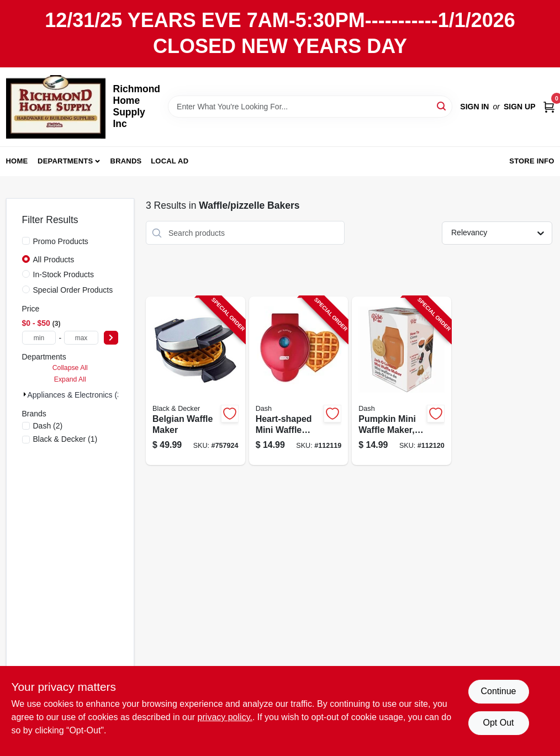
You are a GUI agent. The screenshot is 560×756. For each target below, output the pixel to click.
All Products (54, 260)
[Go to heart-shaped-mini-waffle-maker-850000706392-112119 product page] (299, 381)
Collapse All (70, 368)
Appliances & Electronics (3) (76, 395)
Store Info (532, 161)
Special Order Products (73, 290)
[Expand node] (25, 394)
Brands (126, 161)
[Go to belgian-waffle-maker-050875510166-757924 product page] (196, 381)
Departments (65, 161)
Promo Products (61, 241)
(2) (48, 426)
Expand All (70, 379)
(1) (65, 439)
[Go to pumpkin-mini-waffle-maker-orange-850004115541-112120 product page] (401, 381)
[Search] (442, 106)
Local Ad (170, 161)
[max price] (81, 338)
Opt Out (498, 723)
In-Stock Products (64, 274)
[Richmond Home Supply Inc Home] (56, 107)
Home (17, 161)
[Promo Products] (26, 241)
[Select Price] (111, 338)
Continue (498, 691)
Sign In (474, 107)
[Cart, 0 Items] (549, 106)
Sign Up (520, 107)
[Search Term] (310, 107)
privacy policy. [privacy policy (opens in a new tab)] (225, 717)
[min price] (39, 338)
